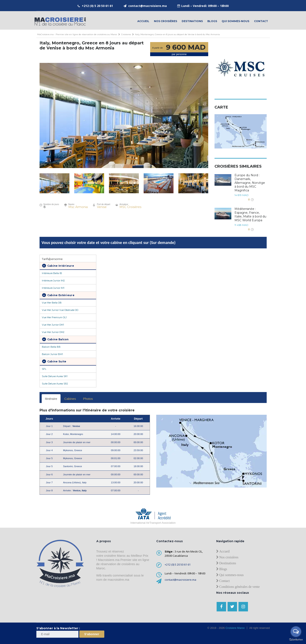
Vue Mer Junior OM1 (53, 325)
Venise (102, 207)
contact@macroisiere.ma (148, 6)
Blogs (212, 21)
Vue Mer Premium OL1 (54, 317)
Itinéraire (51, 399)
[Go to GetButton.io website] (296, 640)
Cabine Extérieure (58, 295)
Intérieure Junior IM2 (53, 281)
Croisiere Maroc (235, 628)
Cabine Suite (54, 361)
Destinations (192, 21)
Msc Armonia (78, 207)
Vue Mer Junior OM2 (53, 332)
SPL (44, 369)
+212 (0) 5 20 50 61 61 (97, 6)
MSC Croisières (130, 207)
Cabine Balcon (55, 339)
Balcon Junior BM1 (52, 354)
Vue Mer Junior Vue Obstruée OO (60, 310)
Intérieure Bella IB (52, 273)
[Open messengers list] (296, 632)
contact (261, 21)
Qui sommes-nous (235, 21)
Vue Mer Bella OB (52, 303)
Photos (88, 399)
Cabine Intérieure (58, 266)
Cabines (70, 399)
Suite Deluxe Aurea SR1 (55, 376)
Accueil (143, 21)
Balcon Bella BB (51, 347)
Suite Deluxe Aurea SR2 (55, 384)
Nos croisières (166, 21)
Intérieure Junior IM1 (53, 288)
